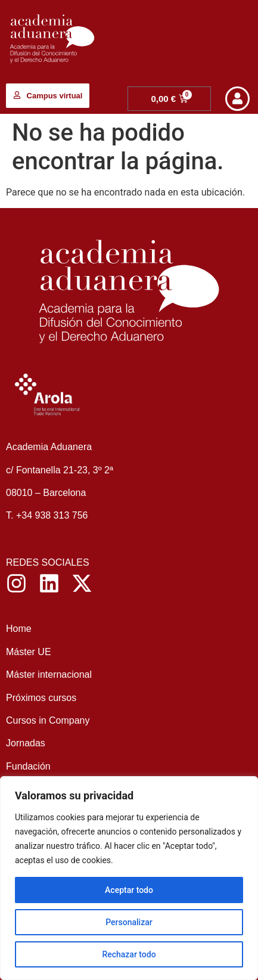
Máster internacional (50, 674)
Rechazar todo (129, 954)
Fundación (29, 766)
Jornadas (26, 743)
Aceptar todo (129, 890)
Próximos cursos (41, 698)
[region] (129, 878)
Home (19, 629)
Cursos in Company (48, 720)
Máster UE (29, 652)
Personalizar (129, 922)
